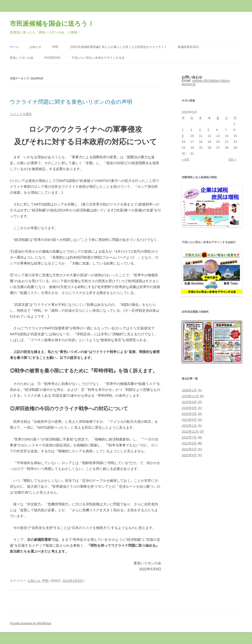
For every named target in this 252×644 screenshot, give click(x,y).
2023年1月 (189, 426)
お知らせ (35, 47)
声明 (55, 47)
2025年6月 (189, 408)
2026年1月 (189, 390)
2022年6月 (189, 443)
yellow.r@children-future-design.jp (206, 82)
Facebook (52, 58)
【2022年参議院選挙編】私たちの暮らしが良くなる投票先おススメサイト (118, 47)
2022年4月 (189, 455)
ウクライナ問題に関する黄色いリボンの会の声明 (71, 102)
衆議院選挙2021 (188, 47)
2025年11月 (190, 396)
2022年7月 (189, 437)
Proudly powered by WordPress (31, 623)
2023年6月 (189, 420)
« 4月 (185, 159)
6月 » (232, 159)
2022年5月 (189, 449)
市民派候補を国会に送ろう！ (52, 24)
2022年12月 (190, 432)
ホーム (14, 47)
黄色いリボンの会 (22, 58)
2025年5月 (189, 414)
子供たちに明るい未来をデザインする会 (98, 58)
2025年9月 (189, 402)
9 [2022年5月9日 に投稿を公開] (182, 136)
